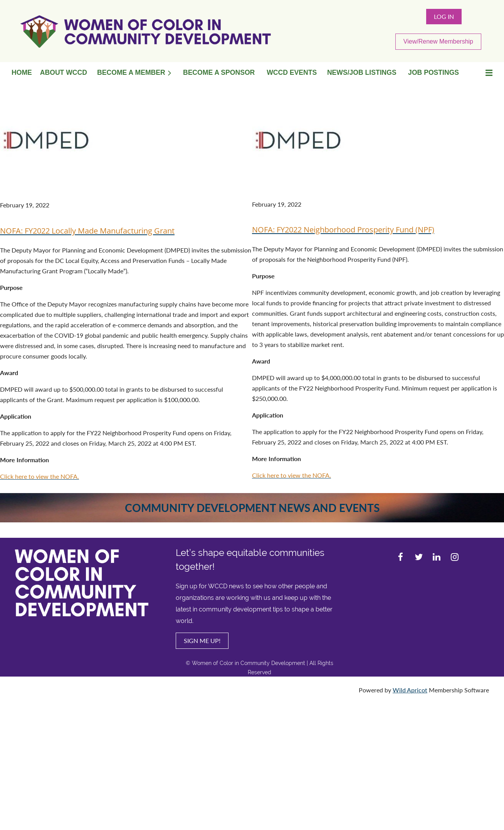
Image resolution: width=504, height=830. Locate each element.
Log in (444, 16)
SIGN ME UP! (202, 641)
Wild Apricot (410, 690)
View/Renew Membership (438, 41)
